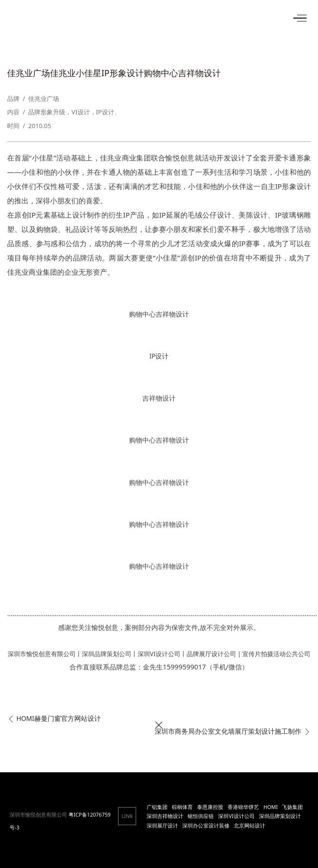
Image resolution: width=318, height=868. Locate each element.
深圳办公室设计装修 (206, 825)
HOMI (270, 807)
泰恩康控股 (210, 807)
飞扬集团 (292, 807)
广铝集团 (157, 807)
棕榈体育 (182, 807)
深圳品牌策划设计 (280, 816)
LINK (127, 816)
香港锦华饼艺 (243, 807)
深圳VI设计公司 (236, 816)
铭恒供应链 (201, 816)
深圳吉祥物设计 (165, 816)
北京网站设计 (249, 825)
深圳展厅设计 (162, 825)
